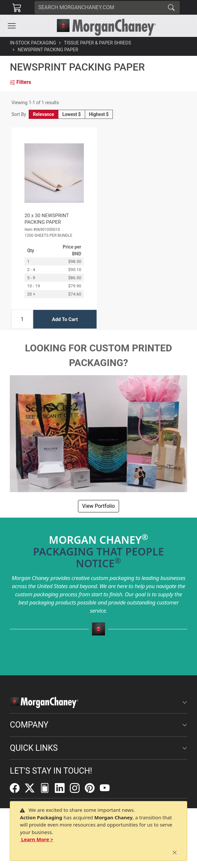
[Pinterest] (92, 788)
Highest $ (99, 114)
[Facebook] (17, 788)
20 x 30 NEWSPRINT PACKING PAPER (47, 219)
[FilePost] (47, 788)
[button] (12, 26)
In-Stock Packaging (33, 43)
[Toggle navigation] (12, 26)
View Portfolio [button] (98, 506)
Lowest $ (72, 114)
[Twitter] (32, 788)
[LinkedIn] (62, 788)
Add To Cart (65, 319)
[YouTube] (107, 788)
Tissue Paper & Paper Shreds (98, 43)
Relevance (44, 114)
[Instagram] (77, 788)
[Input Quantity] (22, 319)
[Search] (99, 8)
